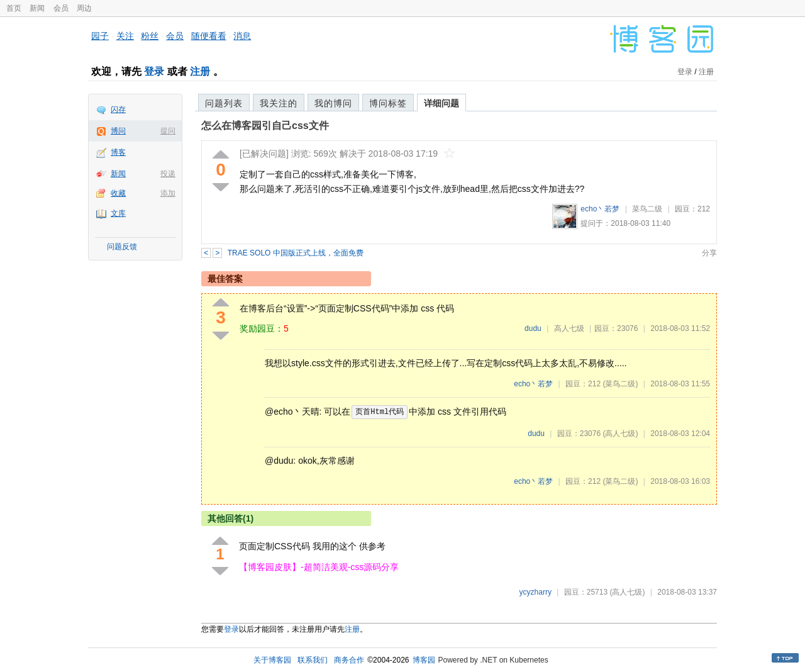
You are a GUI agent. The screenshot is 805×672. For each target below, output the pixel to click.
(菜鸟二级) (620, 384)
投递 (168, 174)
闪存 (118, 109)
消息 (242, 36)
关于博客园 (272, 660)
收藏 (118, 193)
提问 (168, 131)
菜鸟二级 (647, 209)
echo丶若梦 (600, 209)
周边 (84, 8)
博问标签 (388, 103)
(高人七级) (620, 434)
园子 (100, 36)
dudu (533, 328)
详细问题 (441, 103)
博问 (118, 131)
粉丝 (150, 36)
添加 (168, 193)
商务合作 (349, 660)
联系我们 (313, 660)
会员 (61, 8)
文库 (118, 213)
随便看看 (209, 36)
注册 (200, 71)
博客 (118, 152)
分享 (709, 253)
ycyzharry (536, 592)
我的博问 (333, 103)
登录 (154, 71)
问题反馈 (122, 247)
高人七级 (569, 328)
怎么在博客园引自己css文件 (265, 126)
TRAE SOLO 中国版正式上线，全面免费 (296, 253)
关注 (125, 36)
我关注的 (279, 103)
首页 (14, 8)
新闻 (37, 8)
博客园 (424, 660)
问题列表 (224, 103)
